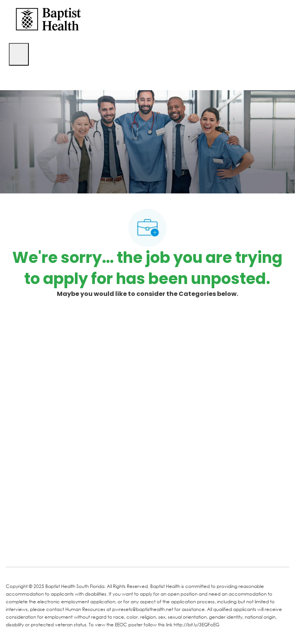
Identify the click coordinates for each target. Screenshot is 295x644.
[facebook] (14, 549)
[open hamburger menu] (19, 54)
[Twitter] (72, 550)
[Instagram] (103, 550)
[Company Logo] (48, 19)
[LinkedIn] (41, 550)
